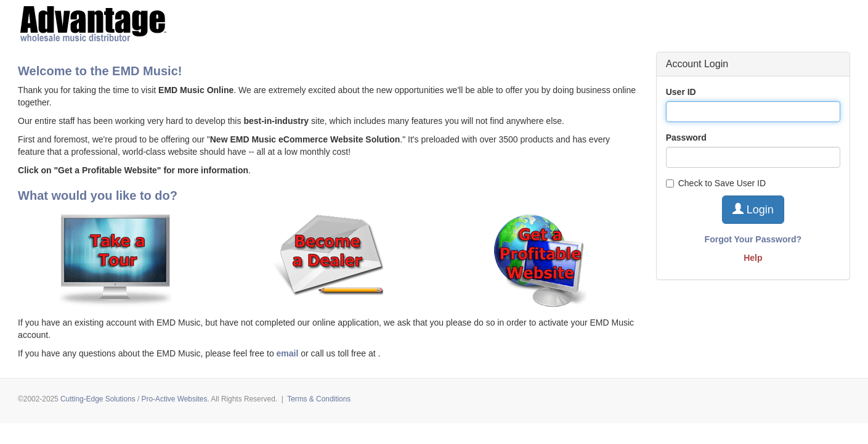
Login (753, 209)
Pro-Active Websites (175, 399)
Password (686, 138)
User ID (681, 92)
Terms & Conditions (319, 399)
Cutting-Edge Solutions (98, 399)
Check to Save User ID (716, 183)
